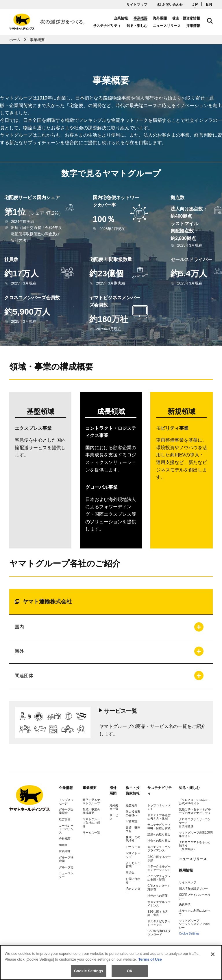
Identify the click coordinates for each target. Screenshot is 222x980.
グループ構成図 (66, 859)
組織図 (63, 845)
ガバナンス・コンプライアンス (159, 849)
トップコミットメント (159, 807)
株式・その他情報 (133, 839)
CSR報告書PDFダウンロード (159, 933)
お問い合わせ (170, 5)
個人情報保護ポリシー (193, 888)
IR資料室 (132, 821)
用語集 (130, 873)
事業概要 (140, 18)
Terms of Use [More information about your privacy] (150, 961)
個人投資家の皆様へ (133, 813)
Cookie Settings (189, 934)
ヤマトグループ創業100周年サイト (196, 834)
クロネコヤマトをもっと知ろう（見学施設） (195, 846)
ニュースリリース (167, 26)
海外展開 (160, 18)
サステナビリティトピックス (159, 923)
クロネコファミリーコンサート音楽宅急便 (195, 823)
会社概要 (65, 839)
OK (130, 973)
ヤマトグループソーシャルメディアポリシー (195, 924)
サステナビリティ (107, 26)
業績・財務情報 (133, 829)
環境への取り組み (159, 835)
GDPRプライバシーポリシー (195, 897)
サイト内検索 (210, 21)
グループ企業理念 (66, 811)
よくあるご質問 (133, 865)
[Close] (213, 956)
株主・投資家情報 (186, 18)
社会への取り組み (159, 841)
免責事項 (185, 904)
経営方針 (132, 805)
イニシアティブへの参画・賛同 (159, 878)
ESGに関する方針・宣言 (158, 913)
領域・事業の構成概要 (91, 811)
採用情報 (193, 26)
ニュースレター (66, 875)
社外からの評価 (158, 896)
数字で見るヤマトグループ (91, 802)
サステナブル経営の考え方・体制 (159, 817)
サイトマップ (137, 5)
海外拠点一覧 (114, 807)
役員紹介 (65, 851)
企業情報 (121, 18)
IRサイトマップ (133, 855)
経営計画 (65, 819)
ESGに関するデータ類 (159, 859)
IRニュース (133, 847)
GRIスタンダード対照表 (159, 888)
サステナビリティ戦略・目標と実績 (159, 826)
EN (209, 4)
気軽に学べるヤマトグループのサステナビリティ (195, 811)
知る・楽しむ (137, 26)
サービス (114, 817)
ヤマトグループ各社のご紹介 (91, 823)
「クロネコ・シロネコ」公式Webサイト (195, 802)
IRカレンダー (133, 890)
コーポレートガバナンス (66, 829)
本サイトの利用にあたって (195, 912)
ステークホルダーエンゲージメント (159, 868)
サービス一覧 (91, 833)
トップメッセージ (66, 802)
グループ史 (66, 867)
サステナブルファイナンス (159, 904)
